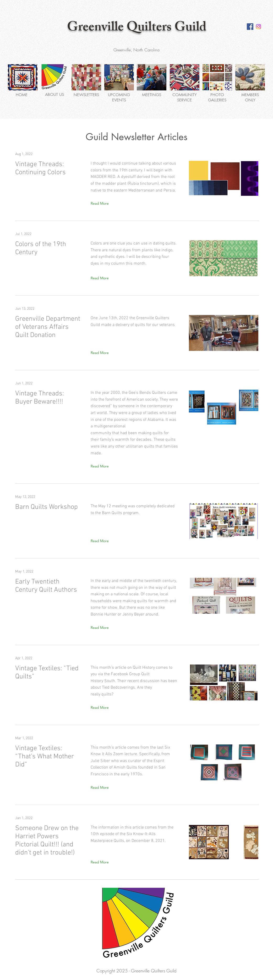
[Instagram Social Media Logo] (258, 27)
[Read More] (101, 204)
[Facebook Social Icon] (250, 27)
